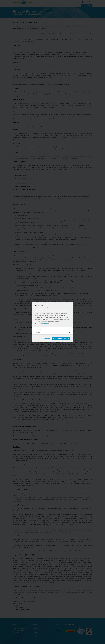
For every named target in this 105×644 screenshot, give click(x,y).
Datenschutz (47, 323)
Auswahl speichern (47, 338)
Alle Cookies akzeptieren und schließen (61, 338)
